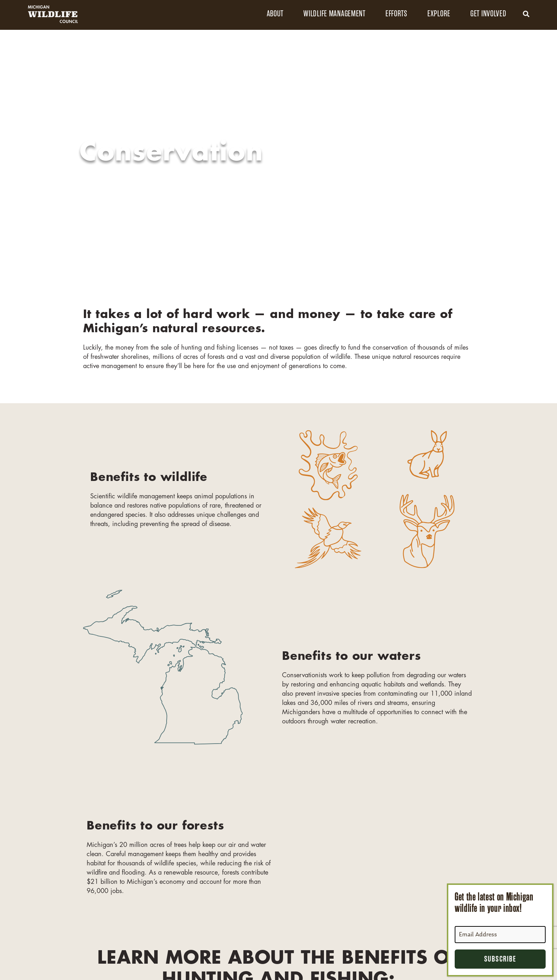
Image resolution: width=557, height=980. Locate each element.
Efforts (396, 14)
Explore (439, 14)
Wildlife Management (334, 14)
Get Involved (488, 14)
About (275, 14)
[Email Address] (500, 935)
